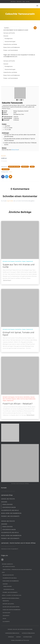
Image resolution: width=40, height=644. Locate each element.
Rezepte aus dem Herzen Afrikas (10, 598)
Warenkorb (19, 1)
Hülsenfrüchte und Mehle (10, 44)
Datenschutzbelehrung (28, 633)
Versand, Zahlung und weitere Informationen (20, 629)
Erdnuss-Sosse (15, 150)
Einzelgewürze (9, 39)
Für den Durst (19, 397)
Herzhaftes (25, 167)
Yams (11, 172)
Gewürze (6, 36)
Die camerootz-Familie (9, 567)
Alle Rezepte (6, 621)
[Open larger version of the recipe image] (20, 93)
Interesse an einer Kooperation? (10, 549)
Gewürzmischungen (10, 42)
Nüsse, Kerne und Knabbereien (12, 47)
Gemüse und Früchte (9, 33)
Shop (3, 572)
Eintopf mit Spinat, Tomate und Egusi (18, 334)
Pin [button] (22, 100)
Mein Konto (13, 1)
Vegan (32, 167)
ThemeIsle (26, 640)
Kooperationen (28, 637)
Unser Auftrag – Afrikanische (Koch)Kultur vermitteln (17, 570)
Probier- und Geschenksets (11, 50)
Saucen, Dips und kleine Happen (11, 607)
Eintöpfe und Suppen (14, 167)
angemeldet (10, 201)
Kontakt (28, 1)
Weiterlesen (7, 280)
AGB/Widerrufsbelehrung (12, 633)
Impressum (11, 637)
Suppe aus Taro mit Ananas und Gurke (19, 266)
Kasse (24, 1)
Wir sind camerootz (7, 564)
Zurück (3, 156)
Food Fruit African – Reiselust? (18, 404)
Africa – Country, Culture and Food (12, 595)
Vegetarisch (6, 169)
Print (18, 100)
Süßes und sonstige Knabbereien (26, 399)
